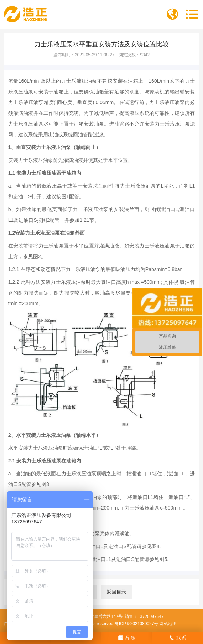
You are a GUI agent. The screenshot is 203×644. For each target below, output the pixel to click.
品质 (127, 638)
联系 (178, 638)
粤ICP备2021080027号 (137, 624)
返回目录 (116, 592)
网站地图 (168, 624)
